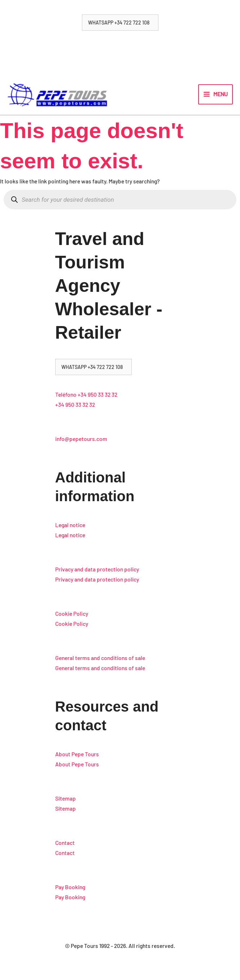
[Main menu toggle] (215, 97)
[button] (120, 23)
